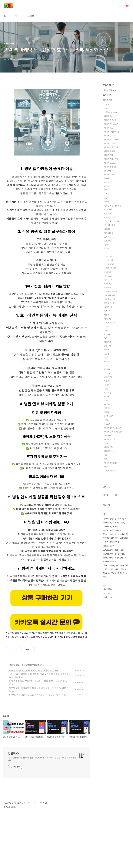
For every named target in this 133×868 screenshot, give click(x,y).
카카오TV (108, 280)
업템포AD (13, 807)
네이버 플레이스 (110, 167)
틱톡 (106, 338)
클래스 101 (109, 307)
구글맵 (107, 108)
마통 (106, 459)
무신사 (107, 194)
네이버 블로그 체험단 (112, 140)
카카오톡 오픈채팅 (111, 291)
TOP (127, 858)
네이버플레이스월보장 (113, 428)
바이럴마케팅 (108, 558)
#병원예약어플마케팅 (43, 687)
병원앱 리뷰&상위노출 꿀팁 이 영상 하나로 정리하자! (34, 724)
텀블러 (107, 381)
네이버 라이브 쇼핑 (111, 124)
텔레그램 (108, 319)
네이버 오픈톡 (109, 175)
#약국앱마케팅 (79, 687)
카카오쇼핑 (108, 276)
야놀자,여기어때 (110, 217)
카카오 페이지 (109, 299)
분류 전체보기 (109, 85)
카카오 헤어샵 (109, 303)
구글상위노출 (123, 573)
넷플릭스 (108, 408)
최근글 (106, 495)
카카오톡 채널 (109, 295)
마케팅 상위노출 (110, 90)
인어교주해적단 (110, 268)
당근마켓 (108, 178)
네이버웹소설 (109, 451)
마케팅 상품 (14, 719)
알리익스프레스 (110, 471)
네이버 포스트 (109, 163)
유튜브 (107, 253)
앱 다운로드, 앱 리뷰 (112, 221)
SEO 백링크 (109, 416)
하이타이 (108, 412)
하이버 (107, 397)
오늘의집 (108, 237)
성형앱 (107, 354)
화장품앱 (108, 346)
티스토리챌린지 (109, 546)
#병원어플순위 (79, 691)
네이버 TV (108, 116)
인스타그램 (108, 256)
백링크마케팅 (108, 530)
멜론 (106, 190)
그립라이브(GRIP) (111, 112)
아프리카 (108, 214)
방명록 (31, 16)
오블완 (115, 527)
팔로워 (122, 550)
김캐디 (107, 389)
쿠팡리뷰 (106, 573)
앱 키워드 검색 (110, 225)
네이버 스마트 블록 (111, 463)
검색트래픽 (124, 538)
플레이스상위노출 (110, 534)
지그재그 (108, 272)
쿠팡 (106, 358)
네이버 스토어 (109, 143)
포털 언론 (108, 436)
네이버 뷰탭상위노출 (112, 132)
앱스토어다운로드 (121, 519)
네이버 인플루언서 (111, 147)
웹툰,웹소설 (109, 233)
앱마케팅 (121, 554)
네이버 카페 (109, 155)
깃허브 (107, 420)
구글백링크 (107, 523)
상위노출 (118, 530)
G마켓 (107, 362)
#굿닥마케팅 (64, 691)
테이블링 (108, 404)
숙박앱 (107, 202)
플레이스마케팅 (122, 565)
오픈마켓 (108, 241)
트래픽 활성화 (109, 323)
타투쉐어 (108, 311)
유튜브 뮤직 (109, 455)
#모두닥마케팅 (33, 691)
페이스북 (108, 342)
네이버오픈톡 (108, 519)
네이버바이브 (109, 171)
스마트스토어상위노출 (111, 542)
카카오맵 (108, 284)
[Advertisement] (46, 115)
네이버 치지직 (109, 439)
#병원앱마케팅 (63, 687)
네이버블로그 (114, 569)
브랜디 (107, 198)
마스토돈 (108, 393)
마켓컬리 (108, 369)
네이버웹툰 (108, 447)
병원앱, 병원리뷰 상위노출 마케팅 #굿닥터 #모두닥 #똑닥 (36, 749)
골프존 (107, 104)
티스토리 (108, 334)
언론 (106, 365)
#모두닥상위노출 (15, 691)
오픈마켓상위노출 (110, 562)
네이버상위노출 (109, 565)
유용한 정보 (108, 95)
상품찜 (105, 569)
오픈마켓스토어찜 (110, 554)
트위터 (107, 330)
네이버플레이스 (120, 558)
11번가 (107, 443)
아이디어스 (108, 210)
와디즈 (107, 249)
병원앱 (24, 719)
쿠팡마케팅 (107, 527)
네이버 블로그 (109, 136)
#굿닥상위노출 (49, 691)
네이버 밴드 (109, 128)
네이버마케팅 (123, 534)
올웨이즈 (108, 245)
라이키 (107, 385)
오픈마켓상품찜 (119, 523)
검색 (120, 6)
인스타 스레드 (109, 260)
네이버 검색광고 (110, 120)
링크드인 (108, 424)
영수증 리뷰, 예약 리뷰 (113, 206)
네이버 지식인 (109, 151)
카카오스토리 (109, 288)
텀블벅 (107, 315)
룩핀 (106, 401)
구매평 (114, 573)
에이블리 (108, 229)
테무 (106, 467)
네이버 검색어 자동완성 (113, 432)
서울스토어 (108, 377)
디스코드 (108, 182)
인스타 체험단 (109, 264)
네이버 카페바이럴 (111, 159)
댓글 (105, 577)
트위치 (107, 327)
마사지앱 (108, 186)
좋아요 (124, 569)
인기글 (114, 495)
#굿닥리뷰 (25, 687)
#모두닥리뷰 (13, 687)
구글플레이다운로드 (110, 538)
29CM (107, 373)
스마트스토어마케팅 (110, 550)
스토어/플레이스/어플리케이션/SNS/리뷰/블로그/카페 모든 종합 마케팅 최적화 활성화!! (42, 813)
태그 (17, 16)
